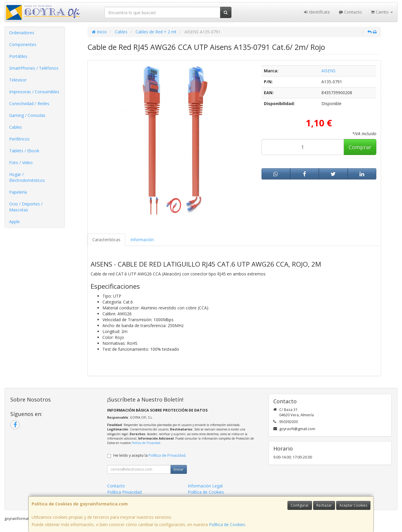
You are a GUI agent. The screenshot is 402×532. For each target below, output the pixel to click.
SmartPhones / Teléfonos (34, 68)
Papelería (18, 192)
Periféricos (19, 139)
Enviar (179, 469)
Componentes (23, 44)
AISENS (329, 71)
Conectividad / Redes (29, 103)
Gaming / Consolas (27, 115)
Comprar (360, 147)
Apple (14, 222)
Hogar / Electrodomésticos (27, 177)
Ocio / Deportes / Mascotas (26, 207)
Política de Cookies (227, 524)
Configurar (300, 505)
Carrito (382, 12)
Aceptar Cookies (353, 505)
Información (142, 240)
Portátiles (18, 56)
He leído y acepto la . (150, 455)
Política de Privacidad (146, 443)
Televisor (18, 80)
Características (106, 240)
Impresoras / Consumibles (34, 92)
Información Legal (205, 486)
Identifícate (317, 12)
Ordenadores (22, 33)
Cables (15, 127)
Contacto (350, 12)
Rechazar (324, 505)
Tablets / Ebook (24, 151)
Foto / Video (21, 163)
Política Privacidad (124, 492)
